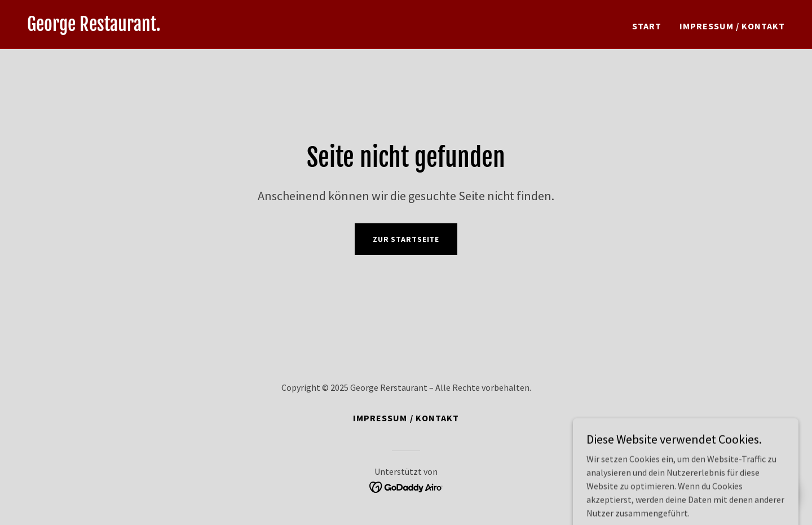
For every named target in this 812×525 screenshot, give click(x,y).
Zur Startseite (406, 239)
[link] (94, 28)
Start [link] (647, 26)
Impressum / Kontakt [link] (732, 26)
